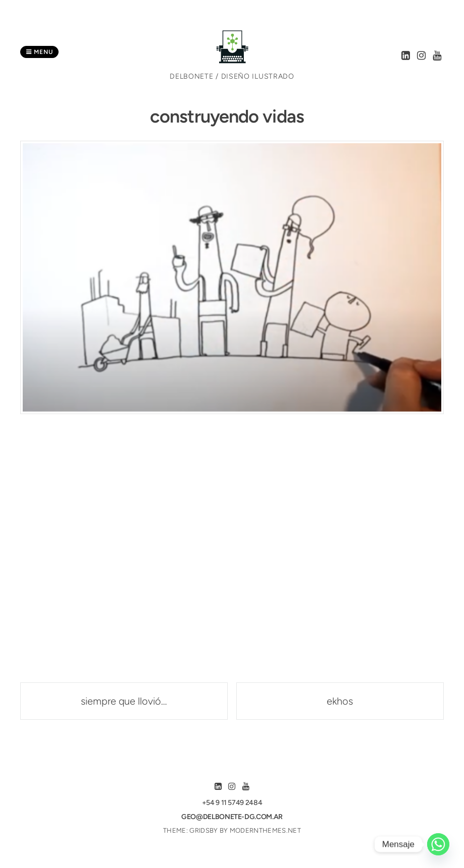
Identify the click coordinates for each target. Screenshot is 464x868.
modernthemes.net (265, 830)
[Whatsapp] (438, 844)
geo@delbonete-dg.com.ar (232, 817)
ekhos (340, 701)
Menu (39, 52)
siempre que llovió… (124, 701)
